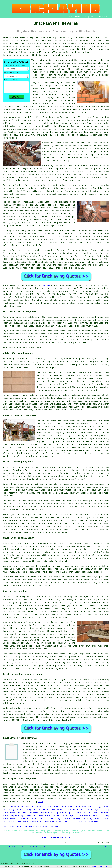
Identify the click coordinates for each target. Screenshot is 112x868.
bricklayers (39, 236)
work (99, 177)
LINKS (77, 17)
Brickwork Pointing (51, 821)
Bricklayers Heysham (47, 826)
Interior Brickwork (31, 819)
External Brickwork (27, 821)
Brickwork (67, 807)
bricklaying (29, 202)
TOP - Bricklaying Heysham (17, 826)
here (40, 802)
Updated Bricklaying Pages (38, 847)
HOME (71, 17)
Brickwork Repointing (88, 807)
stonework (95, 764)
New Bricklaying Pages (18, 847)
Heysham (46, 285)
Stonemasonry (24, 810)
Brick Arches (42, 810)
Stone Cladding (49, 813)
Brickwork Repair (99, 813)
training (84, 169)
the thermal (68, 98)
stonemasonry (30, 749)
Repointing (8, 821)
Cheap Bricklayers (48, 807)
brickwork (26, 112)
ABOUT (85, 17)
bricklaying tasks (81, 767)
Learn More (96, 866)
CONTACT (93, 17)
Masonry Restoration (22, 807)
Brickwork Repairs (28, 813)
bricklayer (97, 40)
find (12, 784)
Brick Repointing (13, 816)
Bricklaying (9, 285)
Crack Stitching (73, 821)
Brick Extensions (75, 810)
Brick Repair (72, 819)
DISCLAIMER (104, 17)
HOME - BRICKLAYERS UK (56, 838)
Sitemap (4, 847)
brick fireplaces (99, 747)
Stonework (57, 810)
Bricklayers (94, 810)
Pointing (65, 813)
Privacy (108, 847)
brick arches (23, 764)
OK (106, 866)
